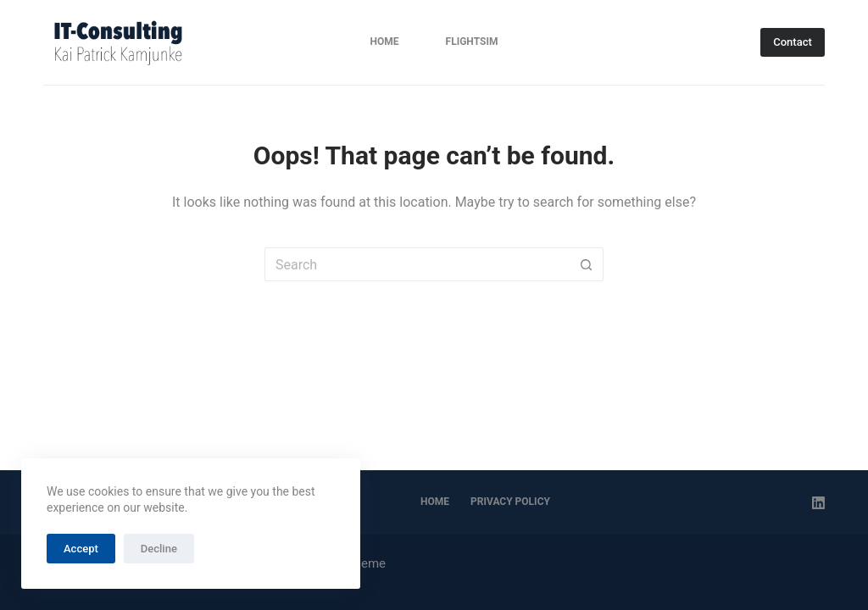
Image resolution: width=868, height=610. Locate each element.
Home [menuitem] (385, 42)
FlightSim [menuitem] (472, 42)
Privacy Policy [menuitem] (510, 502)
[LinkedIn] (818, 503)
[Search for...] (417, 264)
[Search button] (587, 264)
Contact (793, 42)
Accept (81, 549)
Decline (159, 549)
